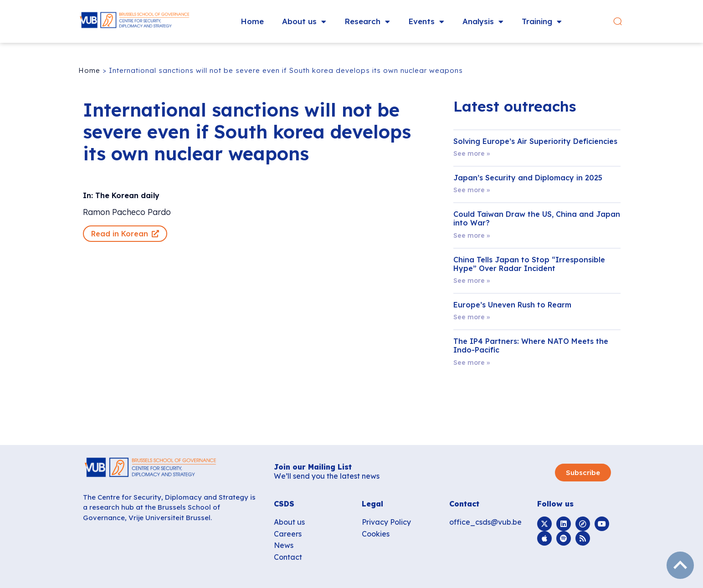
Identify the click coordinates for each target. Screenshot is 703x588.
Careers (288, 534)
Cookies (376, 534)
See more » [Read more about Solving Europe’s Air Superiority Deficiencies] (472, 153)
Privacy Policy (386, 522)
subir (680, 565)
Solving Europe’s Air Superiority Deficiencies (535, 141)
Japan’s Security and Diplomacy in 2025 (528, 178)
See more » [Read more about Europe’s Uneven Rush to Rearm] (472, 317)
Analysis (483, 22)
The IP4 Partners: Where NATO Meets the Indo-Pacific (531, 345)
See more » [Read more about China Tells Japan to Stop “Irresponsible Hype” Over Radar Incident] (472, 281)
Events (426, 22)
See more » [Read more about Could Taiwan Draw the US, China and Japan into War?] (472, 235)
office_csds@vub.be (485, 522)
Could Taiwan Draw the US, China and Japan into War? (537, 218)
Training (542, 22)
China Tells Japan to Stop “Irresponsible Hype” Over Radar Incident (529, 264)
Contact (288, 557)
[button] (618, 22)
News (284, 545)
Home (252, 21)
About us (304, 22)
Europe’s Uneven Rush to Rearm (512, 305)
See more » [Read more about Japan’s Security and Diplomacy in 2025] (472, 190)
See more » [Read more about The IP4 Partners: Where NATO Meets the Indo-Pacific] (472, 363)
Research (367, 22)
